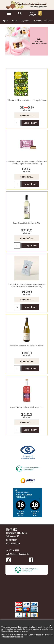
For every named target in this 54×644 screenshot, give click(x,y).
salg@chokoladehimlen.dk (18, 554)
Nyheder (25, 21)
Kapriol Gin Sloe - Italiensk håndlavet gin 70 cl (27, 407)
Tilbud (15, 21)
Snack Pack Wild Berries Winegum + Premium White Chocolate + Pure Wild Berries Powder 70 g (27, 285)
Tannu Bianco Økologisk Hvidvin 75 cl (27, 223)
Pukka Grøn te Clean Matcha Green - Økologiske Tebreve (27, 100)
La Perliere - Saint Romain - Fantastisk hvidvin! (27, 346)
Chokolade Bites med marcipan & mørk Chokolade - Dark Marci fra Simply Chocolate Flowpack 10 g (27, 163)
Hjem (5, 21)
